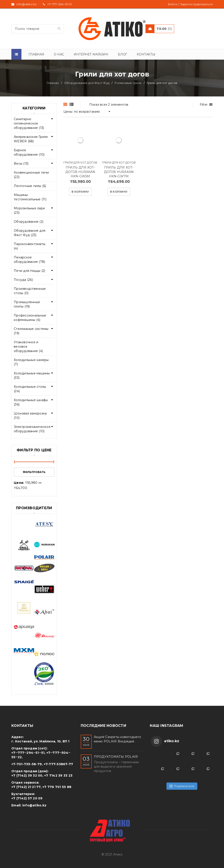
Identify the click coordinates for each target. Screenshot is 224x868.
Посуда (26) (23, 280)
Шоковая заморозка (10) (30, 416)
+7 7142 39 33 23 (58, 776)
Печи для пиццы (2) (30, 271)
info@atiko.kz (34, 805)
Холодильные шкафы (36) (31, 402)
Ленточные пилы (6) (30, 186)
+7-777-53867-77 (59, 764)
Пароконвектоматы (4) (30, 246)
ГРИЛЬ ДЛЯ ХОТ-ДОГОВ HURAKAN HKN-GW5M (80, 172)
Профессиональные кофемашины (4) (30, 318)
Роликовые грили (128, 83)
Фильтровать (34, 472)
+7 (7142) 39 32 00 (27, 776)
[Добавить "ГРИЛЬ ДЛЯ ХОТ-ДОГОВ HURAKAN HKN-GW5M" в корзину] (80, 192)
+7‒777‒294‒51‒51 (59, 4)
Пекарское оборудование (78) (29, 260)
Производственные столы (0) (30, 291)
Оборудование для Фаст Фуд (87, 83)
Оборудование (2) (29, 222)
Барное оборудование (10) (29, 152)
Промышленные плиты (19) (27, 304)
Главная (53, 83)
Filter (204, 105)
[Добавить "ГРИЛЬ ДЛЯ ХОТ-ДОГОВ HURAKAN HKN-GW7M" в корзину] (119, 192)
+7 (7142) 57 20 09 (27, 798)
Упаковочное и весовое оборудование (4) (28, 347)
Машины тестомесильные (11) (30, 197)
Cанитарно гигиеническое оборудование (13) (29, 123)
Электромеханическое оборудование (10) (32, 429)
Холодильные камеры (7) (31, 362)
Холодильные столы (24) (30, 389)
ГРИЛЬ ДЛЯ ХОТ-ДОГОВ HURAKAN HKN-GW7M (119, 172)
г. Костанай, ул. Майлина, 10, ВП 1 (40, 741)
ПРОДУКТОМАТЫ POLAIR (116, 757)
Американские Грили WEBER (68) (31, 139)
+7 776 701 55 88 (57, 787)
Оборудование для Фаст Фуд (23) (30, 233)
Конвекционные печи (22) (31, 175)
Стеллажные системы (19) (31, 331)
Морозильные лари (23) (29, 210)
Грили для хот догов (80, 163)
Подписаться (182, 786)
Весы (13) (21, 164)
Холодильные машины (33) (32, 375)
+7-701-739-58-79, (27, 764)
